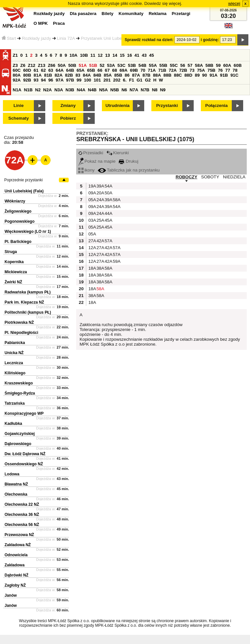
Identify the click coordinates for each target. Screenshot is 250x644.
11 (93, 55)
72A (173, 70)
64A (60, 70)
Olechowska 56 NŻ (22, 525)
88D (188, 75)
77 (228, 70)
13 (108, 55)
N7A (134, 90)
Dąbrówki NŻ (16, 575)
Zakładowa (14, 565)
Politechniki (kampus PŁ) (28, 312)
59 (218, 65)
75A (201, 70)
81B (48, 75)
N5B (115, 90)
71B (162, 70)
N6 (124, 90)
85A (108, 75)
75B (211, 70)
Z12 (32, 65)
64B (70, 70)
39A (100, 186)
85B (118, 75)
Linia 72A (66, 38)
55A (153, 65)
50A (62, 65)
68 (115, 70)
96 (51, 80)
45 (152, 55)
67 (107, 70)
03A (91, 220)
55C (174, 65)
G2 (148, 80)
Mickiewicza (16, 272)
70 (143, 70)
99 (79, 80)
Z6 (23, 65)
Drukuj (129, 161)
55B (163, 65)
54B (142, 65)
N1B (28, 90)
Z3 (15, 65)
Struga (11, 252)
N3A (59, 90)
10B (84, 55)
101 (97, 80)
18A (91, 268)
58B (209, 65)
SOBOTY (210, 177)
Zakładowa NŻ (18, 545)
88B (167, 75)
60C (17, 70)
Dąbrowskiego (18, 444)
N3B (70, 90)
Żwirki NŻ (13, 282)
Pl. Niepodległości (21, 333)
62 (43, 70)
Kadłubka (13, 424)
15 (122, 55)
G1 (140, 80)
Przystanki (167, 105)
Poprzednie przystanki (23, 180)
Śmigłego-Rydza (20, 393)
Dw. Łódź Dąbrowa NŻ (25, 454)
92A (17, 80)
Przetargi (181, 14)
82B (69, 75)
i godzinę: (210, 40)
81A (37, 75)
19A (91, 186)
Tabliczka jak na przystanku (129, 170)
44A (108, 213)
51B (93, 65)
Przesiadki (90, 153)
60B (238, 65)
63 (51, 70)
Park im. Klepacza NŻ (24, 302)
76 (220, 70)
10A (74, 55)
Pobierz (68, 118)
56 (183, 65)
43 (144, 55)
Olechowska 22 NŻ (22, 504)
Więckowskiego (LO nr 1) (28, 232)
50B (72, 65)
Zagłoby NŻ (15, 585)
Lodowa (12, 474)
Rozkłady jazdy (36, 38)
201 (107, 80)
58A (199, 65)
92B (27, 80)
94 (43, 80)
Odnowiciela (16, 555)
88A (157, 75)
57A (108, 241)
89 (197, 75)
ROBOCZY (187, 177)
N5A (103, 90)
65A (80, 70)
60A (227, 65)
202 (117, 80)
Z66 (52, 65)
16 (129, 55)
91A (214, 75)
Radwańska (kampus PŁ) (28, 292)
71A (152, 70)
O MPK (41, 23)
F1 (132, 80)
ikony (86, 170)
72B (183, 70)
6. (125, 80)
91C (234, 75)
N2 (38, 90)
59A (116, 261)
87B (146, 75)
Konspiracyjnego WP (24, 413)
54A (108, 186)
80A (17, 75)
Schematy (19, 118)
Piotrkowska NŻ (19, 322)
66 (100, 70)
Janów (11, 595)
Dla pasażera (83, 14)
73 (192, 70)
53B (132, 65)
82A (59, 75)
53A (111, 65)
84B (97, 75)
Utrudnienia (118, 105)
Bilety (107, 14)
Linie (18, 105)
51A (83, 65)
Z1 (15, 55)
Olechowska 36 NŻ (22, 515)
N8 (155, 90)
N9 (163, 90)
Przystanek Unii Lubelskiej (106, 38)
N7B (145, 90)
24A (100, 200)
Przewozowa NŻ (19, 535)
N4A (81, 90)
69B (134, 70)
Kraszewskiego (19, 383)
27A (91, 241)
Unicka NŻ (14, 353)
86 (127, 75)
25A (100, 220)
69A (123, 70)
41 (137, 55)
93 (36, 80)
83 (78, 75)
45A (108, 220)
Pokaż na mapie (97, 161)
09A (91, 193)
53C (121, 65)
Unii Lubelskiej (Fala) (24, 191)
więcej (234, 3)
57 (190, 65)
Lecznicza (14, 363)
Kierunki (118, 153)
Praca (59, 23)
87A (136, 75)
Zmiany (68, 105)
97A (60, 80)
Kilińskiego (15, 373)
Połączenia (217, 105)
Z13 (42, 65)
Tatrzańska (15, 403)
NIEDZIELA (234, 177)
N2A (48, 90)
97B (70, 80)
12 (100, 55)
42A (100, 241)
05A (91, 200)
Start (9, 38)
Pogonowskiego (20, 221)
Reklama (158, 14)
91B (224, 75)
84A (87, 75)
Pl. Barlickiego (18, 242)
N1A (17, 90)
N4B (92, 90)
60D (27, 70)
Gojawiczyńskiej (20, 434)
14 (115, 55)
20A (100, 193)
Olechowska (16, 494)
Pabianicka (15, 343)
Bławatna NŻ (16, 484)
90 (205, 75)
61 (36, 70)
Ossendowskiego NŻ (24, 464)
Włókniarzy (15, 201)
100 (88, 80)
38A (100, 268)
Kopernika (14, 262)
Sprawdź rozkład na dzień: (149, 40)
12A (91, 248)
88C (178, 75)
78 (235, 70)
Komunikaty (131, 14)
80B (27, 75)
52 (102, 65)
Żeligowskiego (18, 211)
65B (91, 70)
